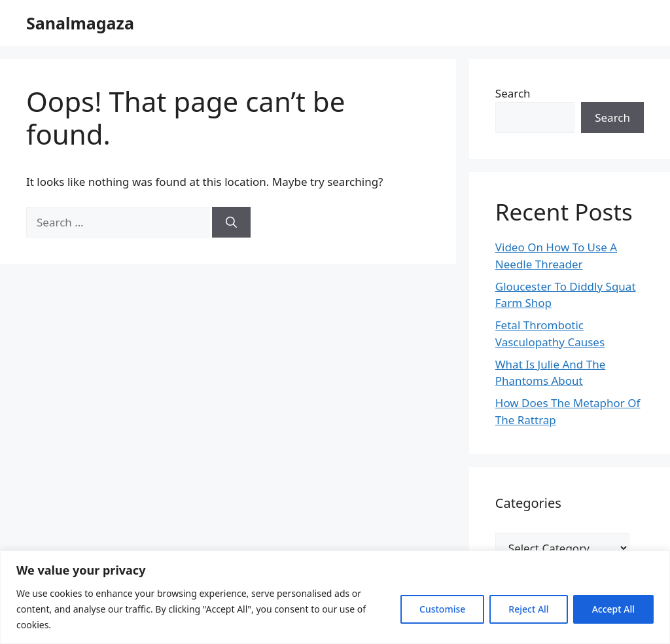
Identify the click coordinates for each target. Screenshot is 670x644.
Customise (442, 609)
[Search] (231, 223)
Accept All (613, 609)
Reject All (528, 609)
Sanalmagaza (80, 23)
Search (513, 93)
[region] (335, 597)
